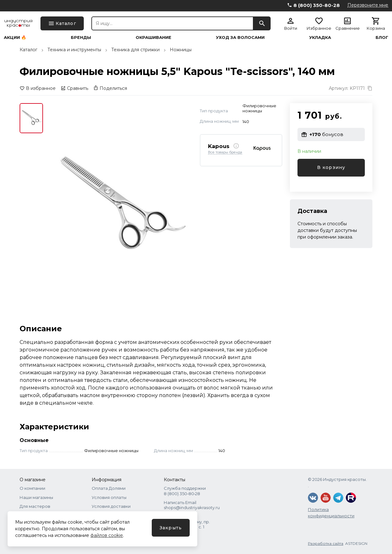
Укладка (320, 37)
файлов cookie (107, 535)
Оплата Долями (109, 488)
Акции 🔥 (15, 37)
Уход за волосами (240, 37)
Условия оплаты (109, 497)
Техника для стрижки (135, 50)
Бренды (81, 37)
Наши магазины (36, 497)
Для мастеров (35, 506)
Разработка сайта (326, 543)
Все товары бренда (225, 153)
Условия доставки (111, 506)
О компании (32, 488)
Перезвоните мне (368, 5)
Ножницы (181, 50)
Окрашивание (153, 37)
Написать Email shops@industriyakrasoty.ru (192, 505)
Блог (382, 37)
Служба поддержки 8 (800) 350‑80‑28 (185, 491)
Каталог (28, 50)
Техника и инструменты (74, 50)
